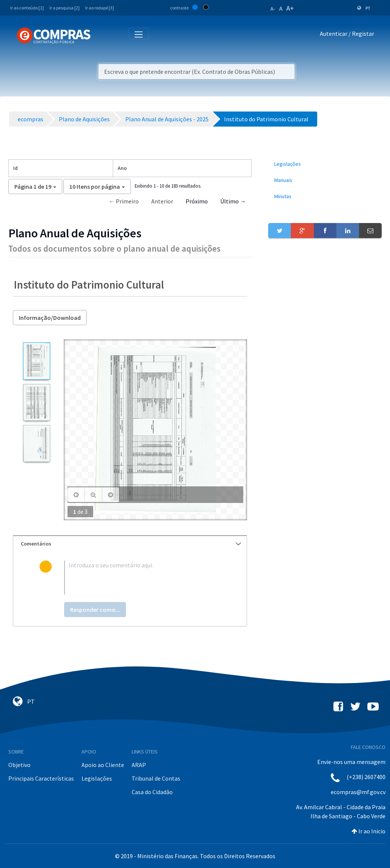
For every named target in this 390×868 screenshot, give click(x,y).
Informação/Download (50, 318)
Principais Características (41, 778)
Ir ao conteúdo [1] (27, 8)
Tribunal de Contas (156, 778)
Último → (233, 201)
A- (273, 9)
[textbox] (142, 578)
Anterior (162, 201)
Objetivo (19, 765)
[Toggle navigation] (101, 35)
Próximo (197, 201)
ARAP (139, 765)
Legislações (97, 778)
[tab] (130, 544)
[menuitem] (325, 164)
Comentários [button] (131, 544)
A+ (290, 8)
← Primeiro (124, 201)
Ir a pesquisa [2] (64, 8)
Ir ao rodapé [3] (100, 8)
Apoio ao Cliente (103, 765)
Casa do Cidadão (152, 792)
